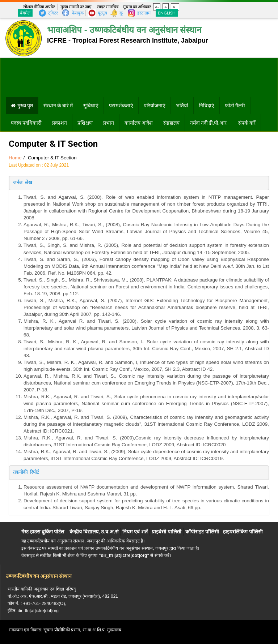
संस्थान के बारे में (58, 106)
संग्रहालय (171, 123)
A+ (175, 7)
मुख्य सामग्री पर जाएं (76, 7)
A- (157, 7)
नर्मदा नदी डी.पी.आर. (209, 123)
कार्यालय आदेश (139, 123)
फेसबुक (78, 13)
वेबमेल (25, 13)
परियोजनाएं (155, 106)
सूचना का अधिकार (137, 7)
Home (15, 158)
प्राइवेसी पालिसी (167, 532)
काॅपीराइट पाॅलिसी (202, 532)
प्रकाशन (60, 123)
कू (121, 13)
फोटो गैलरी (235, 106)
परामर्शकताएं (121, 106)
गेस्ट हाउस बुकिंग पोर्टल (43, 532)
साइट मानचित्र (108, 7)
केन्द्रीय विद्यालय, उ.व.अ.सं (94, 532)
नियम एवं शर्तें (135, 532)
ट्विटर (53, 13)
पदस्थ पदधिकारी (26, 123)
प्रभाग (109, 123)
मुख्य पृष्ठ (25, 106)
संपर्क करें (247, 123)
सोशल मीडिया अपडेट (39, 7)
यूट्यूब (102, 13)
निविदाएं (207, 106)
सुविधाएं (91, 106)
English (167, 13)
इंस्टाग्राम (144, 13)
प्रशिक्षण (85, 123)
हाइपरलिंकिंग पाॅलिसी (243, 532)
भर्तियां (182, 106)
